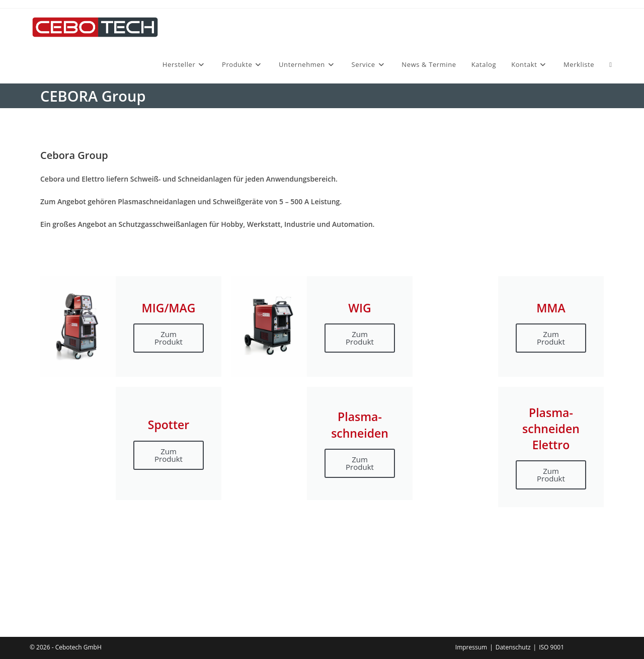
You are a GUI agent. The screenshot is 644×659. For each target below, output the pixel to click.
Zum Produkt (169, 338)
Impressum (471, 647)
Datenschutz (513, 647)
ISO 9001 (551, 647)
